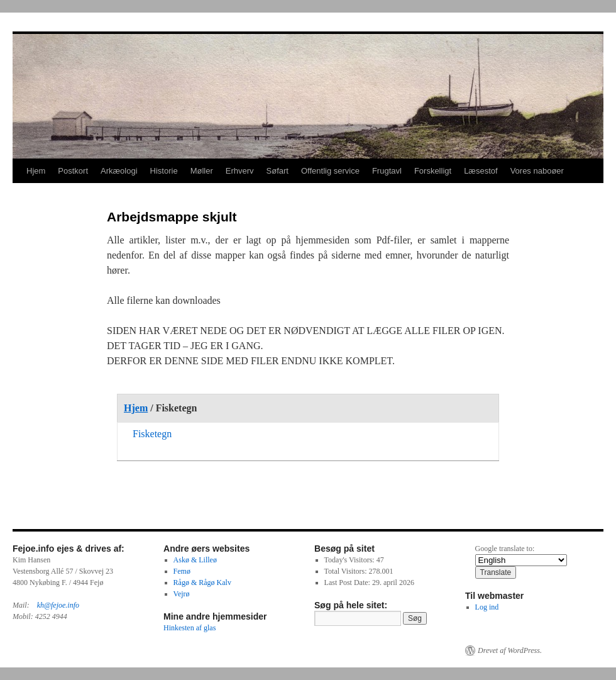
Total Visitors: (347, 571)
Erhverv (240, 171)
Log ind (487, 607)
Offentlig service (330, 171)
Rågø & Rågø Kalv (202, 582)
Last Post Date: (348, 582)
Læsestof (481, 171)
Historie (164, 171)
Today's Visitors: (350, 560)
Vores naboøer (537, 171)
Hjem (36, 171)
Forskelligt (433, 171)
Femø (182, 571)
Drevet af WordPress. (510, 650)
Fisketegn (152, 434)
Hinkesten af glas (190, 628)
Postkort (73, 171)
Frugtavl (387, 171)
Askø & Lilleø (195, 560)
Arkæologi (119, 171)
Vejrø (182, 594)
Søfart (278, 171)
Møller (202, 171)
